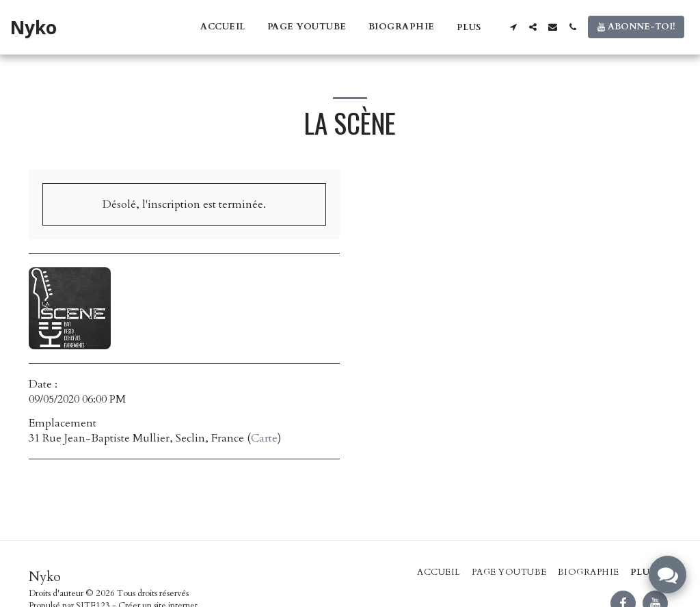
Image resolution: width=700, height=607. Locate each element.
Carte (264, 438)
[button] (513, 27)
